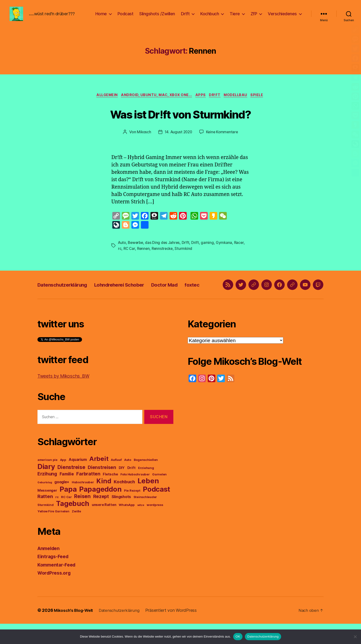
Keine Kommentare (223, 140)
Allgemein (103, 103)
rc (120, 256)
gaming (210, 250)
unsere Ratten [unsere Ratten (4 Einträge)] (104, 525)
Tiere (235, 17)
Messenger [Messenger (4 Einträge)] (47, 511)
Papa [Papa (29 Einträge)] (68, 509)
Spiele (263, 103)
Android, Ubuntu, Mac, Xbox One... (155, 103)
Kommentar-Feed (58, 585)
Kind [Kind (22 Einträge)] (104, 501)
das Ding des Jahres (164, 250)
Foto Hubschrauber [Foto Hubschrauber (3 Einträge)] (135, 495)
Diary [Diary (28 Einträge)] (46, 487)
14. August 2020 (178, 140)
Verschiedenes (282, 17)
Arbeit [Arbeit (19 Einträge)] (99, 479)
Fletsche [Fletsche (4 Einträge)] (110, 495)
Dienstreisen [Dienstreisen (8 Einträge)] (102, 488)
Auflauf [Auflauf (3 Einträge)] (116, 480)
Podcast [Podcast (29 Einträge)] (157, 509)
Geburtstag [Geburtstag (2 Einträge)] (45, 503)
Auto (122, 250)
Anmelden (50, 569)
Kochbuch (210, 17)
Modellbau (239, 103)
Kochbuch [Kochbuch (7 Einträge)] (124, 502)
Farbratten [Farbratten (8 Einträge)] (88, 494)
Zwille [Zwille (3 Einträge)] (76, 532)
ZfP (254, 17)
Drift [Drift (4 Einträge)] (132, 488)
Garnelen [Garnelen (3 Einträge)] (159, 495)
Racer (242, 250)
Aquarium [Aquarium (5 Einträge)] (78, 480)
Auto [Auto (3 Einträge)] (128, 480)
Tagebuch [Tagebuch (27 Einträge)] (73, 524)
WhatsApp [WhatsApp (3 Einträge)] (127, 525)
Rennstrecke (164, 256)
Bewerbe (137, 250)
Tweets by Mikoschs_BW (66, 396)
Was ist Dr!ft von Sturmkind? (181, 121)
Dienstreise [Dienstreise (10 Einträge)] (71, 487)
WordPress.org (56, 593)
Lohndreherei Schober (134, 298)
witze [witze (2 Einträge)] (141, 525)
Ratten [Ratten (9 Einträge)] (45, 517)
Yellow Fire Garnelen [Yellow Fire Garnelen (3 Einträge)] (53, 532)
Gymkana (226, 250)
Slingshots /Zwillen (157, 17)
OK (238, 636)
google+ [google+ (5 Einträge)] (62, 502)
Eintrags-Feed (54, 577)
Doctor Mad (186, 298)
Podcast (126, 17)
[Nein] (355, 637)
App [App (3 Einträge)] (63, 480)
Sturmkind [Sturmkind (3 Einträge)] (46, 525)
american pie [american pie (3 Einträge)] (47, 480)
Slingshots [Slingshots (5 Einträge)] (121, 517)
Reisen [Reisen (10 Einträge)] (82, 517)
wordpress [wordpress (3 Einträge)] (155, 525)
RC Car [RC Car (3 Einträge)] (66, 517)
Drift (197, 250)
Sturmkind (186, 256)
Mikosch (143, 140)
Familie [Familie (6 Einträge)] (67, 494)
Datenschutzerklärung (67, 298)
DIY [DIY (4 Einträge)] (122, 488)
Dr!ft (185, 17)
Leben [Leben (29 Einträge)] (148, 501)
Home (101, 17)
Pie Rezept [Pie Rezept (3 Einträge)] (132, 511)
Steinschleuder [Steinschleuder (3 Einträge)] (145, 517)
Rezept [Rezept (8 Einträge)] (101, 517)
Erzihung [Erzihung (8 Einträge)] (47, 494)
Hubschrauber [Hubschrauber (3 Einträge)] (83, 502)
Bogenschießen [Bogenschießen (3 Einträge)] (146, 480)
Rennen (144, 256)
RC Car (129, 256)
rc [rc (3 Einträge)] (57, 517)
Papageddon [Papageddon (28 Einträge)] (100, 509)
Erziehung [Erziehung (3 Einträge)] (146, 488)
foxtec (218, 298)
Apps (201, 103)
